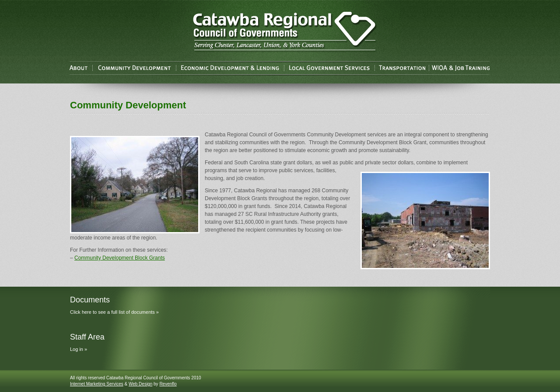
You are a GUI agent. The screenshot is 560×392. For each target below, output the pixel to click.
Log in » (79, 349)
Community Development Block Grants (120, 258)
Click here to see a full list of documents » (114, 312)
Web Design (140, 384)
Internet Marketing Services (97, 384)
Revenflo (168, 384)
